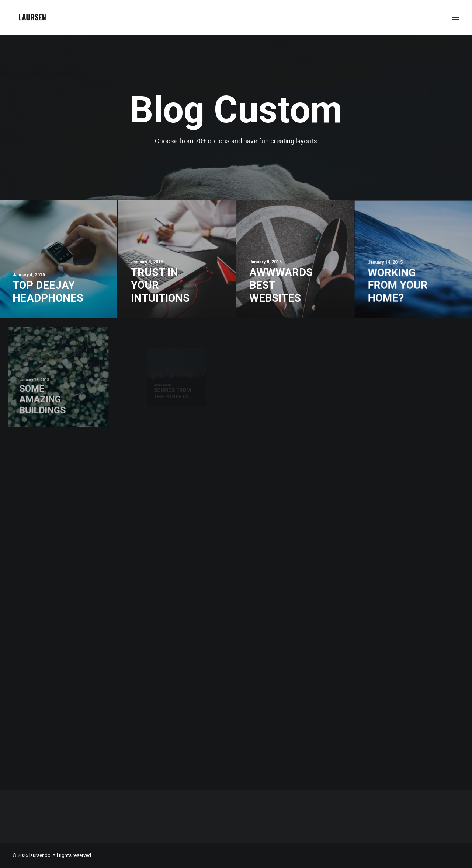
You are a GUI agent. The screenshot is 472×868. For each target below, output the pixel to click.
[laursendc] (32, 17)
